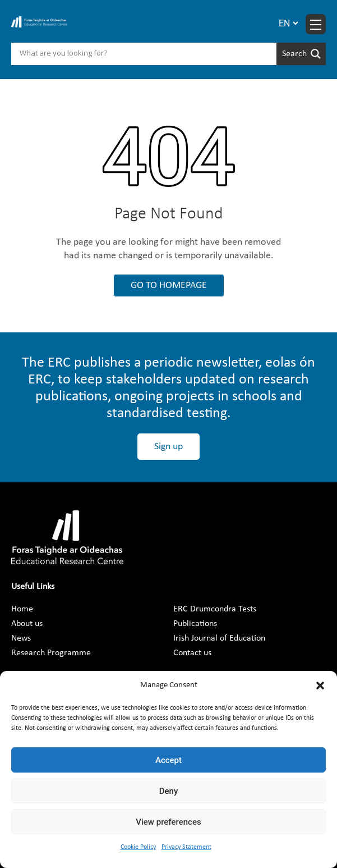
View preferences (168, 822)
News (21, 638)
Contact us (192, 653)
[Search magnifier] (301, 54)
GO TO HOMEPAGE (169, 285)
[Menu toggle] (316, 24)
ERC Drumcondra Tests (215, 609)
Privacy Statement (186, 847)
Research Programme (51, 653)
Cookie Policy (138, 847)
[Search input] (147, 54)
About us (27, 624)
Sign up (168, 447)
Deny (169, 791)
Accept (168, 760)
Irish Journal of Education (219, 638)
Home (22, 609)
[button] (320, 686)
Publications (195, 624)
